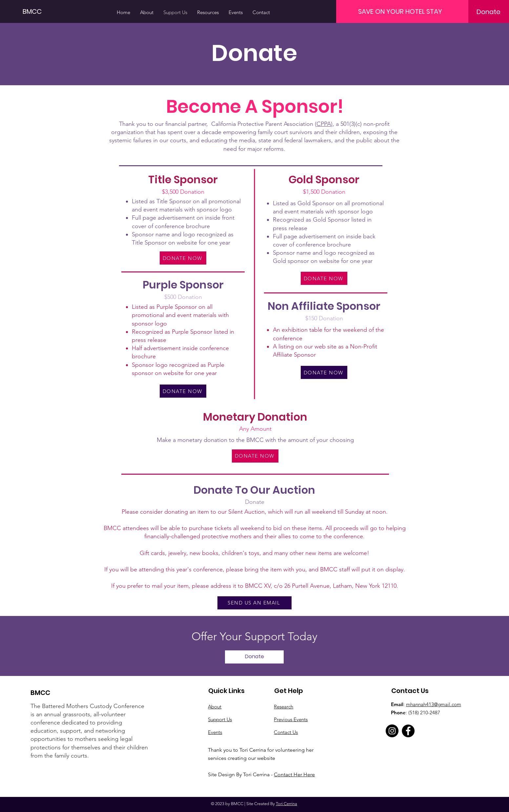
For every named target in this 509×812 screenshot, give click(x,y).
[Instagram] (392, 731)
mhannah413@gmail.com (434, 704)
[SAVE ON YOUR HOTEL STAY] (400, 11)
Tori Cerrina (286, 804)
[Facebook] (408, 731)
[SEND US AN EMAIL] (254, 603)
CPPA (324, 124)
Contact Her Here (294, 774)
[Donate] (489, 12)
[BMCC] (39, 11)
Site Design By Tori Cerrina (239, 774)
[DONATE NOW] (183, 258)
